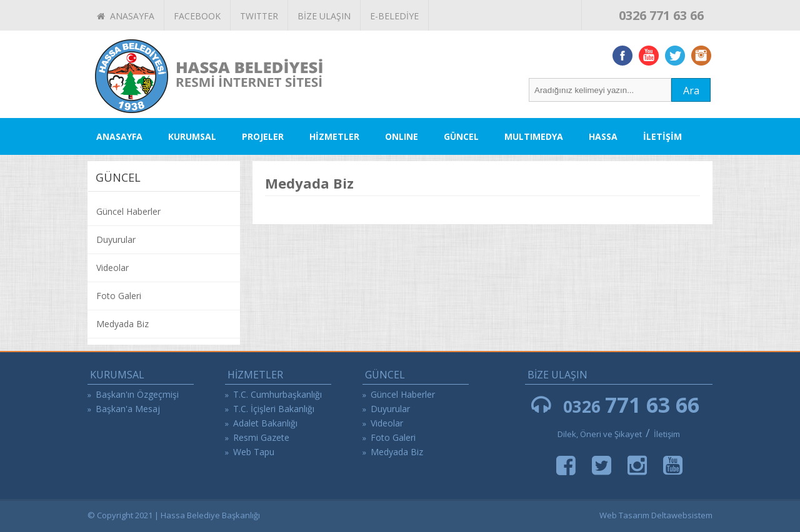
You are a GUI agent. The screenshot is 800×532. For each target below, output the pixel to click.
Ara (691, 91)
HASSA (603, 136)
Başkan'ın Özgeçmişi (137, 394)
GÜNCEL (461, 136)
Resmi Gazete (261, 437)
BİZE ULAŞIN (324, 16)
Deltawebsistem (682, 515)
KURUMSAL (192, 136)
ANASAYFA (126, 16)
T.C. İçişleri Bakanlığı (274, 409)
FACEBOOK (197, 16)
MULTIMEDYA (534, 136)
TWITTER (259, 16)
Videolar (112, 268)
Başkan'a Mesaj (128, 409)
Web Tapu (254, 452)
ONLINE (402, 136)
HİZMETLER (334, 136)
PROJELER (263, 136)
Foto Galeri (119, 296)
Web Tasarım (624, 515)
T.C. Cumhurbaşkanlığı (277, 394)
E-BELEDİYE (394, 16)
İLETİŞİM (662, 136)
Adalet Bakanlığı (265, 423)
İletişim (667, 434)
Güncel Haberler (128, 211)
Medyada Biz (122, 324)
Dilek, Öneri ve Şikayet (600, 434)
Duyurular (116, 239)
